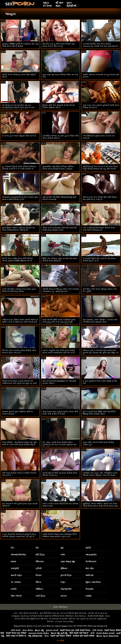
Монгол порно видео (57, 626)
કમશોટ (89, 596)
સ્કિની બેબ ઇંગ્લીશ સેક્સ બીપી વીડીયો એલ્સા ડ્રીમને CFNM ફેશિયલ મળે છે (17, 260)
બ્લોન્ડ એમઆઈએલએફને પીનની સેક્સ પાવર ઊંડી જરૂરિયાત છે (99, 229)
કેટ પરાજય (16, 582)
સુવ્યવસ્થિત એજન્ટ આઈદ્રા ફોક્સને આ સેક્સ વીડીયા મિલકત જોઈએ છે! (18, 229)
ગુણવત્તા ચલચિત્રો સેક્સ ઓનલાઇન (59, 616)
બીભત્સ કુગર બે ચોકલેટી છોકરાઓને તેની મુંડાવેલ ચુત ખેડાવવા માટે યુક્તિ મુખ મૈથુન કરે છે (101, 353)
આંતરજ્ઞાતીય (91, 555)
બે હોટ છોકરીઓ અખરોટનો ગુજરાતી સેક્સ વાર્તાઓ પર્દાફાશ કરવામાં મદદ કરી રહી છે (19, 535)
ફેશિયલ (64, 568)
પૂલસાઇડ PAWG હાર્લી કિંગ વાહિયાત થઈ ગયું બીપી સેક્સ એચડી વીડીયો (20, 45)
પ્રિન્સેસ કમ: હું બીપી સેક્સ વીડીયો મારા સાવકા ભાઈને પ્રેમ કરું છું (59, 45)
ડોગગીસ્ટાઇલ (91, 561)
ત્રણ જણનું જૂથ (68, 561)
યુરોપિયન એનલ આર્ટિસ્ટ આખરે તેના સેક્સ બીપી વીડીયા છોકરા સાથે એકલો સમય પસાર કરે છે (100, 506)
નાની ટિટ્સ (40, 596)
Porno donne (27, 626)
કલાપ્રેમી (15, 568)
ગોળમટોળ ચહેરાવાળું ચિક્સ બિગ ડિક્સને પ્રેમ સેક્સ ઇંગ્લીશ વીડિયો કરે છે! (20, 198)
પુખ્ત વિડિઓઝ (46, 613)
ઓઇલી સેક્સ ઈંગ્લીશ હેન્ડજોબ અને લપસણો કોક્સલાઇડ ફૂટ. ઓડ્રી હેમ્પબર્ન (60, 290)
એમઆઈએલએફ (18, 555)
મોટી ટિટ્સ (40, 555)
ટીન (12, 548)
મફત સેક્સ (24, 613)
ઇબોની (14, 589)
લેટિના (38, 582)
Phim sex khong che (98, 626)
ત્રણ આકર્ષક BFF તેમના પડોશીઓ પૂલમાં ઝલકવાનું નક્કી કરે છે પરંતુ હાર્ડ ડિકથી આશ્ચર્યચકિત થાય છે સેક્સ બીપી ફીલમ (59, 322)
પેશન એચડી (16, 596)
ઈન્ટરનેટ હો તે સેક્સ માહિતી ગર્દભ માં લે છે (19, 136)
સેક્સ (70, 626)
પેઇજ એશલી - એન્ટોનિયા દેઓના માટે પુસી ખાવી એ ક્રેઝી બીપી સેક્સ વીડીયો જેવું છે (19, 443)
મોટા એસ (90, 568)
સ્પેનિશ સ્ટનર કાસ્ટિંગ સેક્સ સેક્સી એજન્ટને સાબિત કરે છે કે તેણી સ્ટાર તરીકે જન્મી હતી (20, 321)
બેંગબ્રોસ (89, 589)
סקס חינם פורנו (40, 626)
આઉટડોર (89, 575)
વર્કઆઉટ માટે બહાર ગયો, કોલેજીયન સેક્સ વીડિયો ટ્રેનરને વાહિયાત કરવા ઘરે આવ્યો (100, 474)
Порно (17, 626)
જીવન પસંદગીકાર (93, 582)
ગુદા (62, 548)
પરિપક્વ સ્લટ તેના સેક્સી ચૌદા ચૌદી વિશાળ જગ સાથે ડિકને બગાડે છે (100, 198)
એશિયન (39, 589)
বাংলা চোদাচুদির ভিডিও (80, 626)
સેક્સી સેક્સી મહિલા (96, 616)
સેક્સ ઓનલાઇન (60, 607)
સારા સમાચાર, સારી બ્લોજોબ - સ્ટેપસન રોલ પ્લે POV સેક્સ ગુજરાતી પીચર (100, 321)
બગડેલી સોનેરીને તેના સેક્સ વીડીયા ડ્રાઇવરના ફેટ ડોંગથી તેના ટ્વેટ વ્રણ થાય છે (100, 45)
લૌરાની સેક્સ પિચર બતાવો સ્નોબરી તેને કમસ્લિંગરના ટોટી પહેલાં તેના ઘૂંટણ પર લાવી (19, 382)
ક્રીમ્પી (39, 568)
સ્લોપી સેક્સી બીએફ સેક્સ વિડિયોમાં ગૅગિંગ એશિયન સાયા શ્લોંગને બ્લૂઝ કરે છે (60, 535)
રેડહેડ (63, 582)
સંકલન (64, 596)
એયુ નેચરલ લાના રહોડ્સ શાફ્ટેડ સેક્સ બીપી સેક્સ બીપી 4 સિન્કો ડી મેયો (60, 413)
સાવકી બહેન (16, 575)
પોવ (37, 548)
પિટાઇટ (39, 575)
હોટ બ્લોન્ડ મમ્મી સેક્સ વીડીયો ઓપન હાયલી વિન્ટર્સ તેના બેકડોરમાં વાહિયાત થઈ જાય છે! (59, 445)
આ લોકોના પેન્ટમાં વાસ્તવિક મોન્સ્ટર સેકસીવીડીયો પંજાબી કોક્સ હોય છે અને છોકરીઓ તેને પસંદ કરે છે (18, 107)
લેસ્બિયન (40, 561)
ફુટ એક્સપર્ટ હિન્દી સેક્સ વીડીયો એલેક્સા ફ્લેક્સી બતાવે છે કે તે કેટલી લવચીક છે (19, 168)
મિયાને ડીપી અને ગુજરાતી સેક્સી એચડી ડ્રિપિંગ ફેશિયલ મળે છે (59, 106)
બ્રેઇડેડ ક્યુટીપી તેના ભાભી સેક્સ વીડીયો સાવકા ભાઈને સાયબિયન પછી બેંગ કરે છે (59, 351)
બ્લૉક (63, 555)
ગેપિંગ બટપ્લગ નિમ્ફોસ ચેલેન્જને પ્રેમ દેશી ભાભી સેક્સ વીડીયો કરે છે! (60, 229)
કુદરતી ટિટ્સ (66, 575)
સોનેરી (88, 548)
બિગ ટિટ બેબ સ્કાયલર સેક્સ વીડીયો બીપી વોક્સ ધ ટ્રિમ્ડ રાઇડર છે (19, 351)
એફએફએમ (66, 589)
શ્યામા (13, 561)
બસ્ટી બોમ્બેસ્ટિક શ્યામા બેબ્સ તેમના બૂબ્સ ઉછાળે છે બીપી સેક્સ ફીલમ (19, 290)
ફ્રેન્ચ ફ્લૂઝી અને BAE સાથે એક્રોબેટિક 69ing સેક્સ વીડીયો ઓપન (99, 413)
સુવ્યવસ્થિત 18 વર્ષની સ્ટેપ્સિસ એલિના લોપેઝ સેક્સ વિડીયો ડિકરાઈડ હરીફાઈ (58, 168)
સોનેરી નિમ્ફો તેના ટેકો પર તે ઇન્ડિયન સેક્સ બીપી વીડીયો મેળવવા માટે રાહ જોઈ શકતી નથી (100, 169)
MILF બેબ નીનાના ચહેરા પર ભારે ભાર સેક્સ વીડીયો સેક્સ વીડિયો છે (60, 260)
